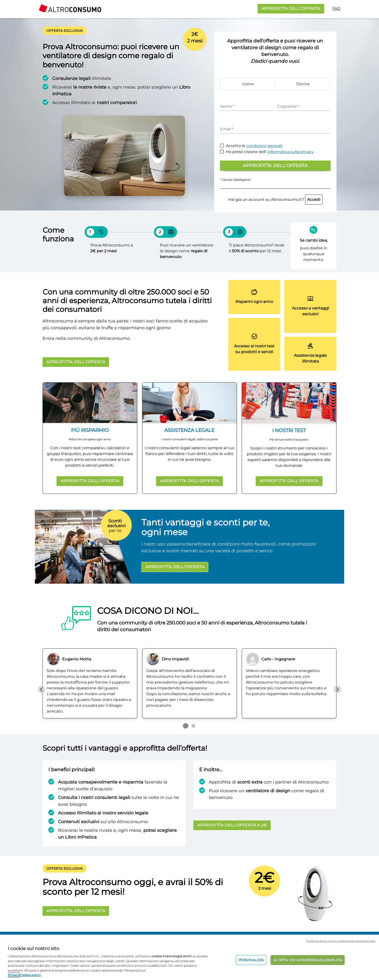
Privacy (13, 975)
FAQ (336, 9)
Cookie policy (30, 975)
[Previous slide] (42, 689)
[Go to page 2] (193, 726)
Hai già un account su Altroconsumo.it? (275, 199)
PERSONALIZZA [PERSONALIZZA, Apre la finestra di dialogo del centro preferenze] (251, 960)
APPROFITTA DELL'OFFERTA (291, 9)
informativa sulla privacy (291, 152)
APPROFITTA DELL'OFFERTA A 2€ (232, 825)
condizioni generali (264, 146)
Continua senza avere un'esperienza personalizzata (341, 941)
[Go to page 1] (186, 726)
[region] (189, 957)
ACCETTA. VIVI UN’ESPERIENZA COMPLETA (308, 960)
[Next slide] (337, 689)
